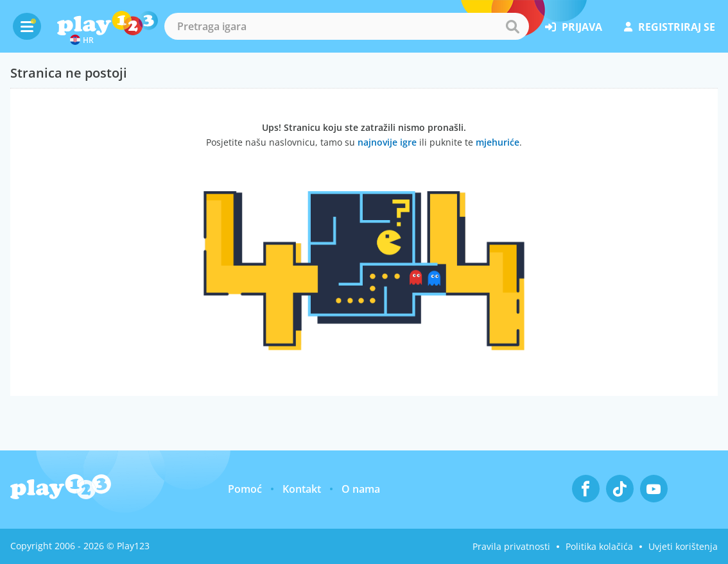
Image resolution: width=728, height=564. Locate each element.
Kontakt (302, 489)
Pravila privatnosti (511, 546)
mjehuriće (498, 142)
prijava (574, 27)
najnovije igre (387, 142)
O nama (361, 489)
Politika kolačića (599, 546)
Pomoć (245, 489)
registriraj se (670, 27)
